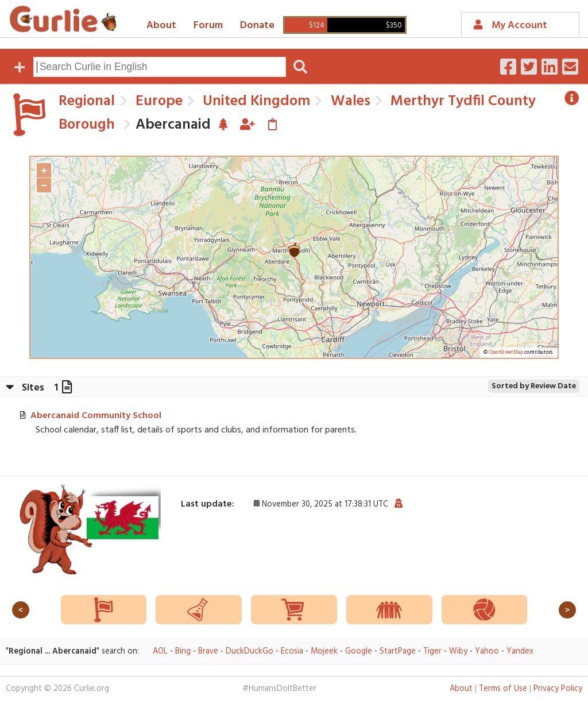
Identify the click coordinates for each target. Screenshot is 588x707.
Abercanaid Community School (96, 416)
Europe (157, 101)
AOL (160, 652)
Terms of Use (503, 689)
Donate (257, 26)
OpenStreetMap (506, 353)
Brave (208, 652)
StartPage (398, 652)
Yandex (520, 652)
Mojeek (324, 652)
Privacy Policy (558, 689)
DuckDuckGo (249, 652)
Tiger (432, 652)
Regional (87, 101)
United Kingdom (255, 101)
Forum (208, 26)
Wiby (458, 652)
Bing (183, 652)
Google (359, 652)
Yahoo (487, 652)
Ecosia (292, 652)
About (161, 26)
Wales (349, 101)
